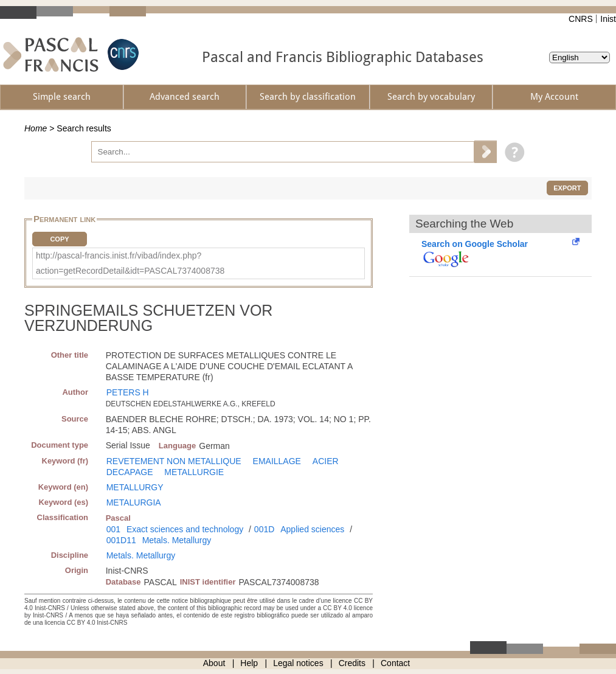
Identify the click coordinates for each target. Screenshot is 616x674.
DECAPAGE (130, 472)
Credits (352, 663)
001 (113, 529)
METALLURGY (135, 487)
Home (36, 128)
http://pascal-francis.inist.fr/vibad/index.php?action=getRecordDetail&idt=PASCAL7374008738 (130, 263)
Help (249, 663)
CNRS (581, 19)
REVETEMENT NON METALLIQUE (174, 461)
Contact (395, 663)
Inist (608, 19)
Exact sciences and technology (185, 529)
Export (567, 188)
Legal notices (298, 663)
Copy (59, 239)
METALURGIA (134, 502)
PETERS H (128, 392)
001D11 (121, 540)
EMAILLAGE (277, 461)
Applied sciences (312, 529)
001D (264, 529)
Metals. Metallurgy (177, 540)
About (214, 663)
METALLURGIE (194, 472)
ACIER (326, 461)
